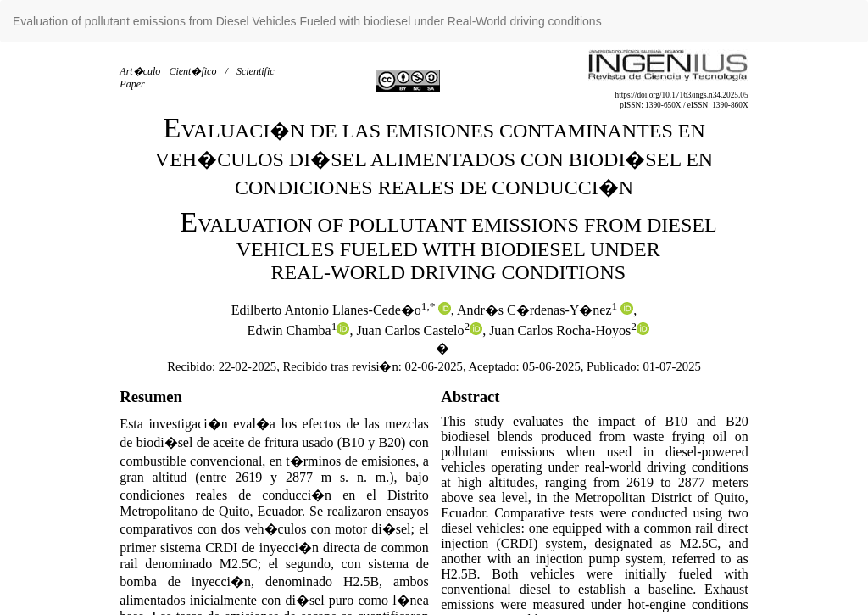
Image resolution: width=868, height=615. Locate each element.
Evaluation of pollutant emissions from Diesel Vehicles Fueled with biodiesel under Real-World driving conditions (307, 21)
